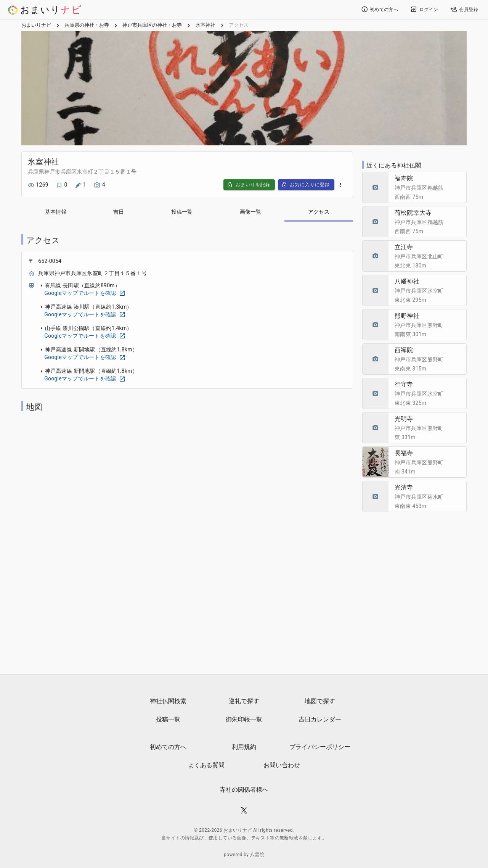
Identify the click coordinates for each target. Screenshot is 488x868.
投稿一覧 (168, 720)
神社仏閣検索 (168, 701)
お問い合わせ (282, 766)
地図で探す (320, 701)
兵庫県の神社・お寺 (87, 27)
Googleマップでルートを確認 (85, 295)
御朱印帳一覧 (244, 720)
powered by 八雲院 (244, 855)
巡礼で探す (244, 701)
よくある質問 (206, 766)
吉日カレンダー (320, 720)
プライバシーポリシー (320, 747)
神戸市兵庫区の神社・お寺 (152, 27)
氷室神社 (205, 27)
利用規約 (244, 747)
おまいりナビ (36, 27)
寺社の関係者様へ (244, 790)
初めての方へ (168, 747)
